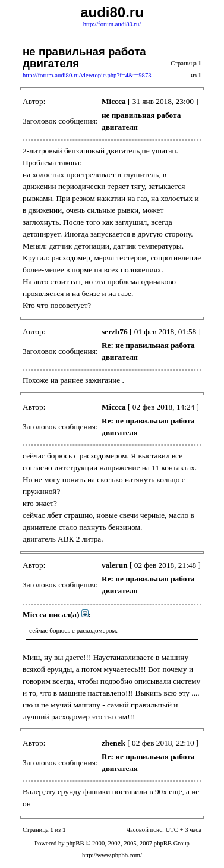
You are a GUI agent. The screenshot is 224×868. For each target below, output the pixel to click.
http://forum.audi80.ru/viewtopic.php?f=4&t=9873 (87, 75)
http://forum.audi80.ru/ (112, 24)
